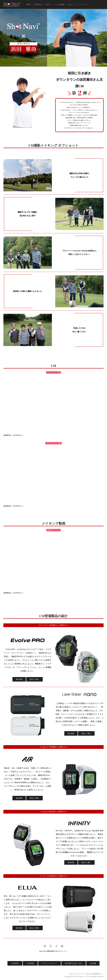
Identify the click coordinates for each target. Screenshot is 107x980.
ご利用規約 (30, 963)
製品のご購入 (34, 679)
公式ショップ (73, 5)
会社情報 (93, 963)
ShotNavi (38, 5)
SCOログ (48, 5)
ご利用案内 (15, 963)
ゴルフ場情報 (60, 5)
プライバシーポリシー (50, 963)
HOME (28, 5)
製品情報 (19, 679)
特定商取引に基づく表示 (74, 963)
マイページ (85, 5)
